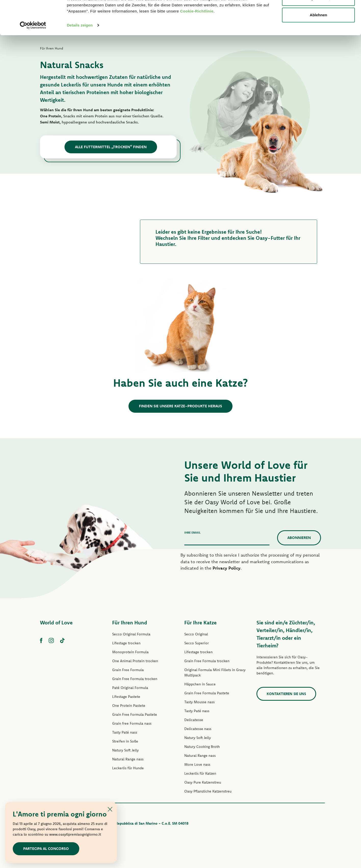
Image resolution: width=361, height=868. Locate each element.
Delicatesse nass (198, 729)
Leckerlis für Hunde (128, 768)
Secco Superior (197, 643)
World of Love (56, 622)
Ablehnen (318, 47)
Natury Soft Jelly (125, 750)
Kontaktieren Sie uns (286, 694)
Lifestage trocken (126, 643)
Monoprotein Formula (130, 652)
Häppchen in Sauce (200, 684)
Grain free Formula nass (132, 723)
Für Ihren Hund (130, 622)
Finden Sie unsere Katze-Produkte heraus (181, 406)
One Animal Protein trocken (135, 661)
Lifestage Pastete (126, 697)
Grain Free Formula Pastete (135, 714)
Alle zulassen (318, 13)
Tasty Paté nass (125, 732)
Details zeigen (80, 57)
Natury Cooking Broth (202, 747)
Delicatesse (194, 720)
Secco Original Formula (131, 634)
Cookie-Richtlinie (197, 43)
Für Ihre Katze (201, 622)
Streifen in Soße (125, 741)
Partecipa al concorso (46, 848)
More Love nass (197, 764)
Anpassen (319, 30)
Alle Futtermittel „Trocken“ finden (111, 147)
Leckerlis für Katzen (200, 773)
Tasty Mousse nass (199, 702)
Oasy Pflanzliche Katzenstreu (208, 791)
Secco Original (196, 634)
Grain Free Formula (128, 670)
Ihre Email (192, 532)
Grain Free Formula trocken (135, 679)
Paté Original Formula (130, 688)
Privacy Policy (227, 568)
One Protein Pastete (129, 706)
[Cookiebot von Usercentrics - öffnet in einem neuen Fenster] (33, 57)
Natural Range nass (128, 759)
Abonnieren (299, 538)
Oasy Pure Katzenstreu (203, 782)
